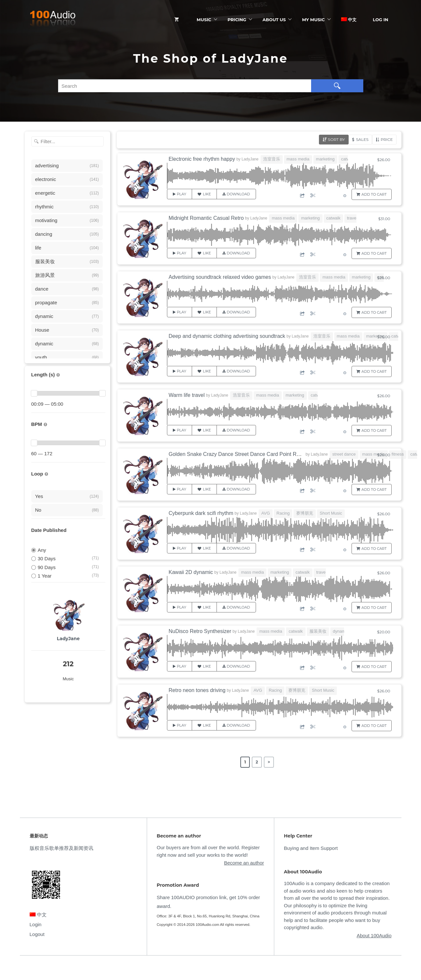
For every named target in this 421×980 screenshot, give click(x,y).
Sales (362, 139)
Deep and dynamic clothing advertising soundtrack (227, 336)
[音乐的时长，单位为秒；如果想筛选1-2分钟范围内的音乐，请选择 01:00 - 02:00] (58, 375)
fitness (398, 454)
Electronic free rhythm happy (202, 159)
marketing (325, 159)
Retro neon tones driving (197, 690)
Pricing (237, 20)
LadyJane (68, 639)
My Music (313, 20)
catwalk (333, 218)
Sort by (337, 139)
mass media (298, 159)
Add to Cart (374, 194)
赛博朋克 (305, 513)
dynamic (341, 631)
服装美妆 (318, 631)
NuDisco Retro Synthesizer (200, 631)
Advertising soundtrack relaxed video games (220, 277)
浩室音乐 (272, 159)
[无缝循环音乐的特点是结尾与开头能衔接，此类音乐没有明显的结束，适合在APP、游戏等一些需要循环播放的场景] (46, 474)
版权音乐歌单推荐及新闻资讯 (61, 848)
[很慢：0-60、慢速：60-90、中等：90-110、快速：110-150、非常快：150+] (45, 424)
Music (204, 20)
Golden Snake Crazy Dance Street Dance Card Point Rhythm (240, 454)
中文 (349, 20)
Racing (283, 513)
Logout (37, 934)
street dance (344, 454)
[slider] (34, 393)
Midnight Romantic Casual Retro (206, 218)
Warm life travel (187, 395)
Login (36, 924)
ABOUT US (274, 20)
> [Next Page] (269, 762)
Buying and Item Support (311, 848)
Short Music (331, 513)
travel (352, 218)
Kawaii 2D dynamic (191, 572)
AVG (266, 513)
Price (387, 139)
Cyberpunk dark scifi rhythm (201, 513)
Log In (380, 20)
